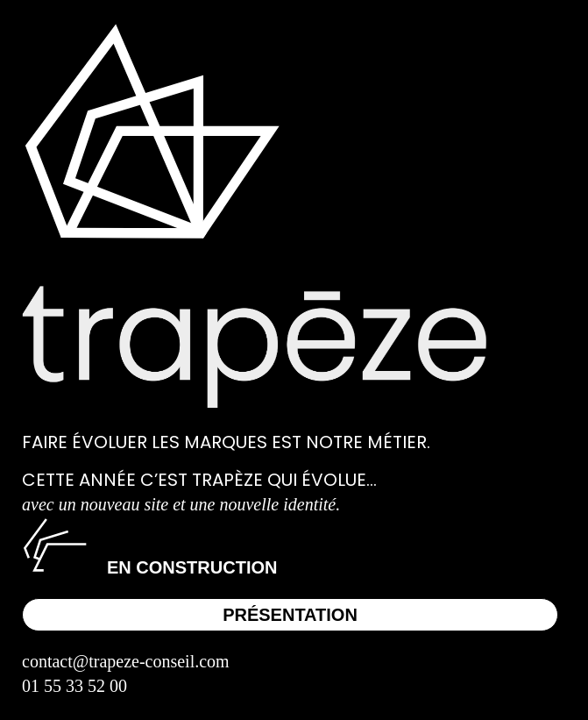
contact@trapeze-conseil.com (126, 661)
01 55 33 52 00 (74, 686)
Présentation (290, 615)
